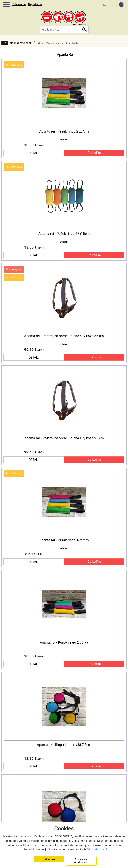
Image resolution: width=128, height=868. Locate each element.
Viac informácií (97, 849)
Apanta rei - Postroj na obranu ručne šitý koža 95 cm (64, 438)
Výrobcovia (53, 43)
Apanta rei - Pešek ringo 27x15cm (64, 234)
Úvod (37, 43)
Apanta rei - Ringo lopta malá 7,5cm (64, 745)
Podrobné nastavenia (81, 861)
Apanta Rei (73, 43)
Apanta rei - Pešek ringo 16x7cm (64, 540)
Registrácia (35, 4)
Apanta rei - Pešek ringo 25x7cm (64, 131)
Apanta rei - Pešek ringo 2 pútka (64, 643)
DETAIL (34, 153)
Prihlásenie (19, 4)
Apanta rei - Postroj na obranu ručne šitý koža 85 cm (64, 336)
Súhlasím (49, 859)
